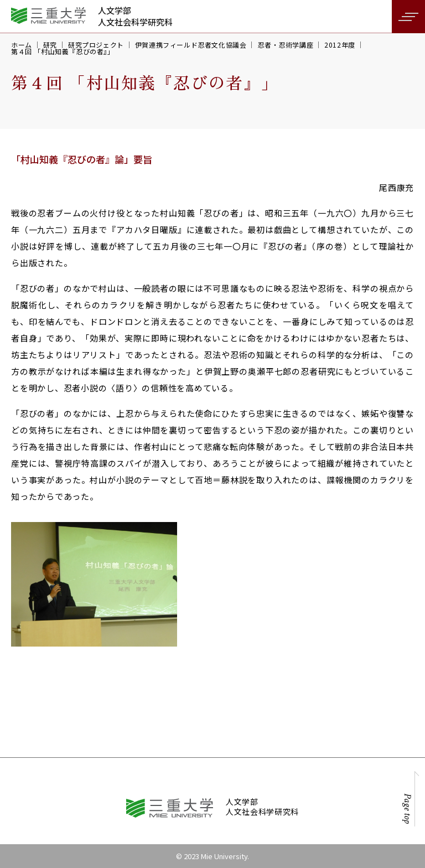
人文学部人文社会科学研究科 (135, 16)
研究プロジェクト (96, 45)
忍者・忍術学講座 (285, 45)
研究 (50, 45)
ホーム (22, 45)
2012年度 (340, 45)
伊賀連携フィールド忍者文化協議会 (191, 45)
